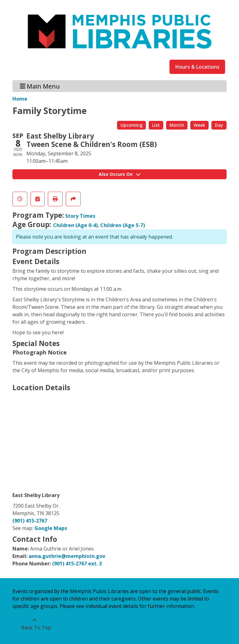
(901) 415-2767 (30, 521)
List (156, 125)
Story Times (80, 216)
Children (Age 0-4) (75, 225)
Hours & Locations (197, 67)
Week (199, 125)
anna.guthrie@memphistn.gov (67, 556)
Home (20, 99)
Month (177, 125)
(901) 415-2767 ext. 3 (77, 564)
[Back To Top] (35, 624)
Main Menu (40, 86)
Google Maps (51, 528)
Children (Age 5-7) (123, 225)
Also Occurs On (119, 174)
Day (219, 125)
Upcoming (131, 125)
